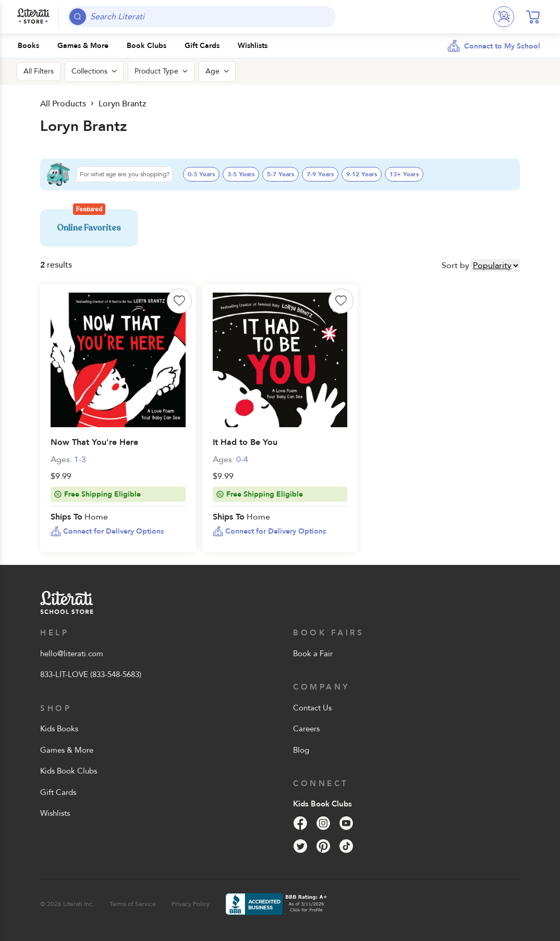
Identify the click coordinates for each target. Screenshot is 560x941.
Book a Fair (313, 654)
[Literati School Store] (33, 17)
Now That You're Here (94, 442)
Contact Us (312, 708)
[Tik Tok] (346, 846)
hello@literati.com (72, 654)
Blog (301, 750)
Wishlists (55, 813)
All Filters (39, 71)
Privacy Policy (191, 904)
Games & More (67, 750)
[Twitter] (300, 846)
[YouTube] (346, 823)
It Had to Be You (245, 442)
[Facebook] (300, 823)
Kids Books (59, 729)
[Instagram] (323, 823)
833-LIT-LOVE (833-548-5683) (91, 674)
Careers (306, 729)
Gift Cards (58, 792)
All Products (63, 104)
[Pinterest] (323, 846)
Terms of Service (133, 904)
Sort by (455, 266)
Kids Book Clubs (69, 771)
